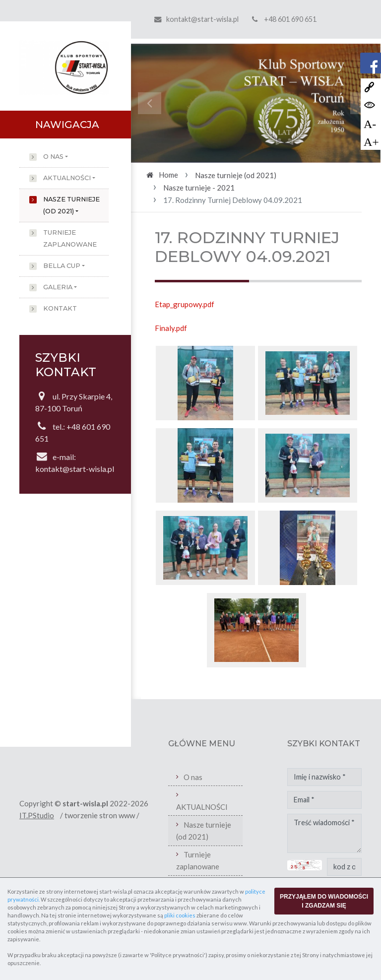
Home (168, 175)
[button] (150, 103)
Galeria (58, 287)
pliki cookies (180, 915)
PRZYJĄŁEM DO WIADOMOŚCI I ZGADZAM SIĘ (324, 901)
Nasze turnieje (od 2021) (71, 205)
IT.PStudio (37, 815)
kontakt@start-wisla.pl (202, 19)
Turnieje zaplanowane (70, 238)
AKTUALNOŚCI (67, 178)
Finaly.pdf (171, 328)
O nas (53, 157)
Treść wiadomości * (324, 834)
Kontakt (60, 308)
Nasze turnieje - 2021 (199, 188)
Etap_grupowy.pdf (185, 304)
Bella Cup (62, 266)
